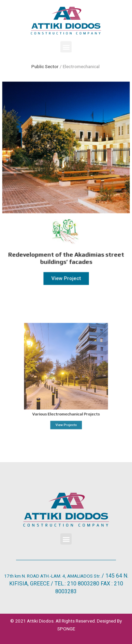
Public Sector (45, 66)
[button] (66, 47)
